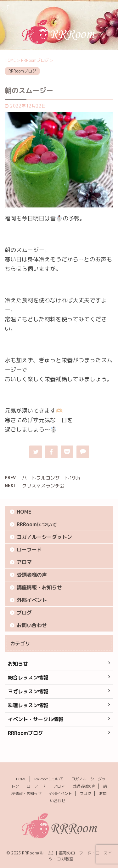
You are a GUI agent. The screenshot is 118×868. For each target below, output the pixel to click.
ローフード (29, 550)
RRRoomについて (37, 524)
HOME (24, 512)
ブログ (24, 613)
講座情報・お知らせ (39, 587)
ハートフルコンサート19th (51, 478)
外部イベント (32, 600)
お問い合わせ (32, 625)
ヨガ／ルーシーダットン (44, 537)
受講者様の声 (32, 575)
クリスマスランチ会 (43, 486)
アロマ (24, 562)
